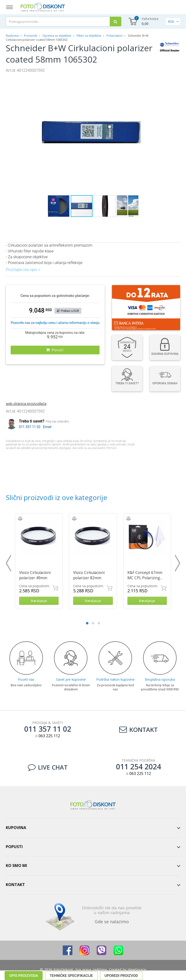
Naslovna (12, 36)
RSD (171, 21)
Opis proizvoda (24, 457)
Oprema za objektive (57, 36)
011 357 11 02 (30, 427)
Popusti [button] (14, 847)
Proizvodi (31, 36)
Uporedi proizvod (121, 457)
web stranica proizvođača (26, 404)
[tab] (93, 829)
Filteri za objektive (89, 36)
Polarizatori (115, 36)
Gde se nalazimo (112, 922)
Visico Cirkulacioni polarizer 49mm (35, 575)
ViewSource (137, 970)
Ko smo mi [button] (16, 866)
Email (47, 427)
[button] (149, 78)
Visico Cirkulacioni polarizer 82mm (89, 575)
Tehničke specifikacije (71, 457)
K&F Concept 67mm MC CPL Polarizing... (145, 575)
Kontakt (138, 730)
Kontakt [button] (15, 885)
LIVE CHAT (48, 768)
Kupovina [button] (16, 829)
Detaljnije (39, 601)
